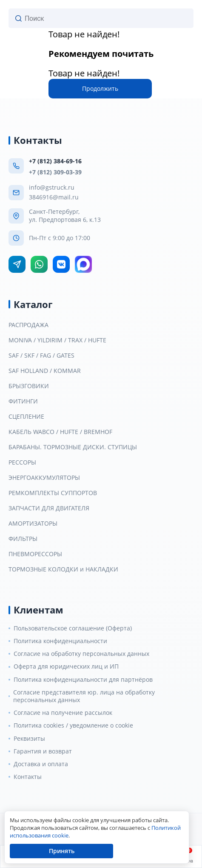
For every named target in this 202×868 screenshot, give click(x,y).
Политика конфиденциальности (60, 641)
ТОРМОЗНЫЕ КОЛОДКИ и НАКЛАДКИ (63, 569)
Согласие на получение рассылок (63, 713)
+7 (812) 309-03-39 (55, 172)
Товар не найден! (84, 34)
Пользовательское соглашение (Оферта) (73, 628)
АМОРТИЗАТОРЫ (33, 524)
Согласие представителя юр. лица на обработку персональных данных (84, 696)
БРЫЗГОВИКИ (29, 386)
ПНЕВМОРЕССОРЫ (35, 554)
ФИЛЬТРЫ (23, 539)
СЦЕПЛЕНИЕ (26, 417)
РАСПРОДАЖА (28, 325)
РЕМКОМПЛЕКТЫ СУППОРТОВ (53, 493)
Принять (62, 851)
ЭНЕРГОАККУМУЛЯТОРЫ (44, 478)
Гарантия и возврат (43, 751)
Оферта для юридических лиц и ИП (66, 666)
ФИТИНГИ (23, 401)
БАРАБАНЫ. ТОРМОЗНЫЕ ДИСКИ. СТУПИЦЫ (73, 447)
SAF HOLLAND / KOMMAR (45, 371)
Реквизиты (29, 739)
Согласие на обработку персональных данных (81, 654)
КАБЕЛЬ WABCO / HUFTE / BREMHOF (60, 432)
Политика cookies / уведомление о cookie (73, 725)
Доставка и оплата (41, 764)
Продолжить (100, 88)
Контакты (28, 777)
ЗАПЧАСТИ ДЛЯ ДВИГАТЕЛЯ (49, 508)
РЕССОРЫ (22, 462)
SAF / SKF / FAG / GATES (41, 356)
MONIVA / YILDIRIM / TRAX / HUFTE (57, 340)
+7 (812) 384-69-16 (55, 161)
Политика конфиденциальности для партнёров (83, 680)
